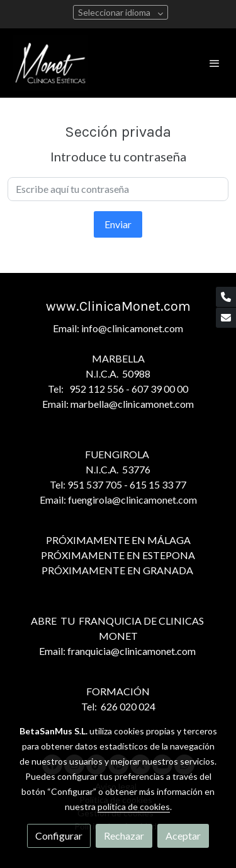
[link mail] (226, 318)
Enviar (118, 224)
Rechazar (124, 836)
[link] (50, 63)
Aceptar (183, 836)
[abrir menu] (215, 63)
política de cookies (134, 807)
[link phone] (226, 297)
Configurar (59, 836)
